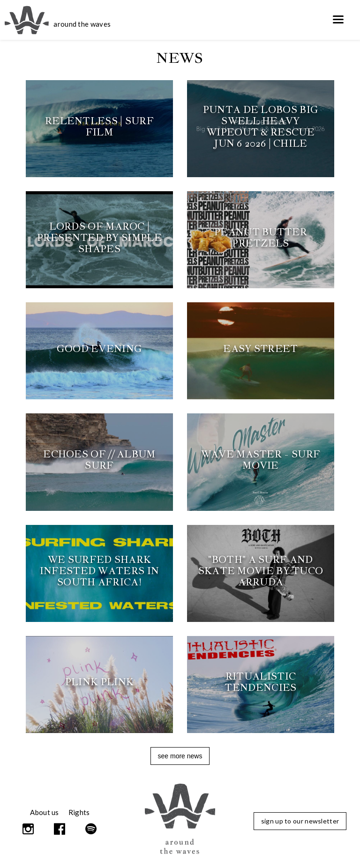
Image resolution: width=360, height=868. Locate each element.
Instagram (29, 829)
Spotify (91, 829)
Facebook (60, 829)
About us (44, 812)
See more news (180, 756)
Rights (79, 812)
